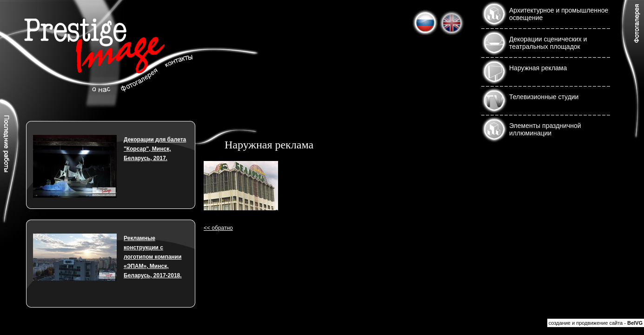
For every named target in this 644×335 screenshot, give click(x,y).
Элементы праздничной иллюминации (545, 129)
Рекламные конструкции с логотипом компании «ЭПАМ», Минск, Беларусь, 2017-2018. (153, 257)
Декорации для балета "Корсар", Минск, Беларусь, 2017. (155, 149)
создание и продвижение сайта (586, 323)
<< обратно (218, 228)
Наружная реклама (538, 68)
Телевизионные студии (544, 97)
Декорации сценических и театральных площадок (548, 43)
